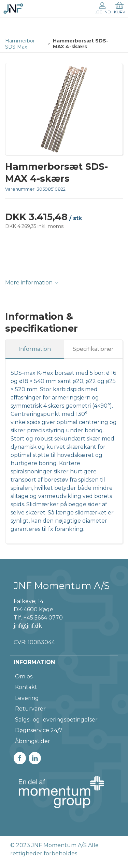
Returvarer (30, 709)
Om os (24, 676)
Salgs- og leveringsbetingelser (56, 720)
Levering (27, 698)
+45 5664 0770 (43, 618)
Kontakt (26, 687)
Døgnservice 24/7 (39, 730)
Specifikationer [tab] (93, 349)
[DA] (13, 9)
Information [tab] (35, 349)
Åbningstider (33, 741)
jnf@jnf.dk (28, 626)
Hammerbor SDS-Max (20, 44)
